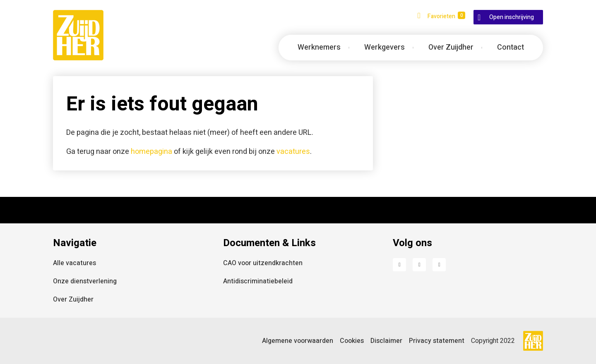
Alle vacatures (74, 263)
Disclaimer (386, 341)
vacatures (293, 152)
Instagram (439, 265)
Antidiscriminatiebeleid (258, 281)
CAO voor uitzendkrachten (263, 263)
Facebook (399, 265)
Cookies (352, 341)
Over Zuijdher (73, 299)
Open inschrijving (512, 17)
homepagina (151, 152)
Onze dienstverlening (85, 281)
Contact (511, 47)
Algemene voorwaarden (298, 341)
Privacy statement (437, 341)
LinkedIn (419, 265)
